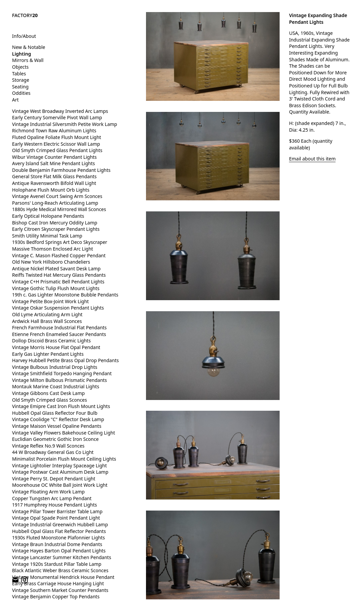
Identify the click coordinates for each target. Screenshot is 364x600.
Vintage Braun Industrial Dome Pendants (57, 544)
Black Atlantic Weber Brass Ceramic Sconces (60, 570)
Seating (20, 87)
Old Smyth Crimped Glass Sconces (50, 400)
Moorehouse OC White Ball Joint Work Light (60, 485)
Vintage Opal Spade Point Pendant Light (56, 518)
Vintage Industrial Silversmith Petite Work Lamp (65, 124)
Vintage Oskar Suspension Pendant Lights (58, 308)
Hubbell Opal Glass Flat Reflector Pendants (59, 531)
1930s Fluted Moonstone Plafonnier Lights (58, 538)
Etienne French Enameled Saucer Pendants (59, 334)
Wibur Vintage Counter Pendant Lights (54, 157)
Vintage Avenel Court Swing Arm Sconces (57, 196)
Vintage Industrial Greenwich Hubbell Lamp (60, 524)
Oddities (21, 93)
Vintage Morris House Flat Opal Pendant (56, 347)
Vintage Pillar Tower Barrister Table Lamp (57, 511)
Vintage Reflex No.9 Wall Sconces (48, 446)
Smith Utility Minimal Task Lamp (47, 236)
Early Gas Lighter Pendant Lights (48, 354)
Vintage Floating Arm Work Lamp (48, 492)
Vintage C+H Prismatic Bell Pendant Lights (58, 282)
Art (15, 100)
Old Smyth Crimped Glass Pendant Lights (57, 150)
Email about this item (312, 159)
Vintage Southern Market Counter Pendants (60, 590)
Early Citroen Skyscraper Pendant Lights (56, 229)
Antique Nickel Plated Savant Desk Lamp (56, 269)
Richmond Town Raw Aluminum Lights (54, 130)
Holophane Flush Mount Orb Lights (51, 190)
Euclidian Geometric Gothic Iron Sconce (55, 439)
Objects (20, 67)
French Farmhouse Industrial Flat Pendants (59, 327)
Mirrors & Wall (28, 60)
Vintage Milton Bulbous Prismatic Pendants (59, 380)
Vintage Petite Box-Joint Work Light (50, 301)
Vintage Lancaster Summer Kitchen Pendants (62, 557)
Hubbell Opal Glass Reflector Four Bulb (55, 413)
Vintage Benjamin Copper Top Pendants (56, 596)
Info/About (24, 36)
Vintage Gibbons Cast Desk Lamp (48, 393)
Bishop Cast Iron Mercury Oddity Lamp (55, 223)
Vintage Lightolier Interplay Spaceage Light (59, 465)
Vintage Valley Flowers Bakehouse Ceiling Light (64, 433)
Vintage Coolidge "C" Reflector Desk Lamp (58, 419)
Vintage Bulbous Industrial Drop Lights (55, 367)
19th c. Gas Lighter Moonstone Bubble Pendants (65, 295)
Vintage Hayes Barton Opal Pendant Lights (59, 551)
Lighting (22, 54)
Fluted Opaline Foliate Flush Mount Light (57, 137)
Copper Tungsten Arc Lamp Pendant (52, 498)
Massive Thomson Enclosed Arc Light (53, 249)
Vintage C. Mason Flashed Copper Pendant (59, 255)
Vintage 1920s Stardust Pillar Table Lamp (57, 564)
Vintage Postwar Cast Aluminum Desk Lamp (60, 472)
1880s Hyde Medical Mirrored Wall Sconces (59, 209)
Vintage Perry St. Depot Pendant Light (54, 479)
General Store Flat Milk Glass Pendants (54, 176)
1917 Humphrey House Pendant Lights (54, 505)
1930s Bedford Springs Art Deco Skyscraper (60, 242)
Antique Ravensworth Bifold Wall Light (54, 183)
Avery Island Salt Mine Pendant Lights (53, 163)
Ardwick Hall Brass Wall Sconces (47, 321)
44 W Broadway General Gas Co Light (53, 452)
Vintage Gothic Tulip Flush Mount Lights (56, 288)
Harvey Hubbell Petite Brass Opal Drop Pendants (65, 360)
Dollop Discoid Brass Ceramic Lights (51, 341)
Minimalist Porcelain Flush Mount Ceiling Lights (64, 459)
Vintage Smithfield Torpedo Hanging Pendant (62, 373)
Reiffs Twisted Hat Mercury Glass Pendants (59, 275)
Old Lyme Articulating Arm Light (47, 314)
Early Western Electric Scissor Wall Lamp (56, 144)
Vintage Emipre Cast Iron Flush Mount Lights (61, 406)
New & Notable (29, 47)
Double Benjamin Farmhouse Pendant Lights (61, 170)
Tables (19, 74)
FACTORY (25, 15)
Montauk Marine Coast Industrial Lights (56, 386)
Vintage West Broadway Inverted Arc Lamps (60, 111)
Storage (21, 80)
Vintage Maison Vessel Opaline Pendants (57, 426)
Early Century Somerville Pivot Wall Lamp (57, 117)
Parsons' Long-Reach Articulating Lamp (55, 203)
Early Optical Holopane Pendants (48, 216)
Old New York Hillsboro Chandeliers (51, 262)
